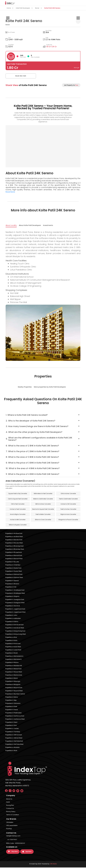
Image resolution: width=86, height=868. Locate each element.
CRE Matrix (10, 823)
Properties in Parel (11, 707)
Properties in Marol (11, 679)
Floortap (9, 829)
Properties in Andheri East (14, 534)
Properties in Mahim (12, 663)
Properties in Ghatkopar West (15, 594)
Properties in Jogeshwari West (15, 613)
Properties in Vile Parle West (14, 745)
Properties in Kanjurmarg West (16, 635)
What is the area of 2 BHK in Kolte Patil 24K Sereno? (32, 446)
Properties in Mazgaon (13, 685)
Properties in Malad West (14, 672)
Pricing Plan (10, 806)
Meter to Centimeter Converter (43, 499)
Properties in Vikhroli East (14, 735)
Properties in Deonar (12, 581)
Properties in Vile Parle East (14, 742)
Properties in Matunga (13, 682)
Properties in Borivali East (14, 556)
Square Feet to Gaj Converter (18, 494)
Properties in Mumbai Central (15, 694)
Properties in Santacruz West (15, 720)
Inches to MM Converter (18, 520)
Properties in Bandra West (14, 543)
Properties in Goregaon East (15, 600)
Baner (37, 8)
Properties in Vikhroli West (14, 738)
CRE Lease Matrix (12, 826)
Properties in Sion (11, 726)
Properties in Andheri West (14, 537)
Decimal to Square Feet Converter (43, 509)
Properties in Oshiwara (13, 704)
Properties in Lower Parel (13, 650)
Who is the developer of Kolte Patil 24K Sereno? (31, 421)
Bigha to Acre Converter (68, 515)
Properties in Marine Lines (14, 676)
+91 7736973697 (12, 840)
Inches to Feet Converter (18, 509)
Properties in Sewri (11, 723)
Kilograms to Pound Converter (68, 520)
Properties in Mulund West (14, 691)
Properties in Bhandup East (14, 547)
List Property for (71, 85)
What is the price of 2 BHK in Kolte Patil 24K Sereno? (33, 451)
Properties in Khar (11, 638)
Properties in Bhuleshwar (14, 553)
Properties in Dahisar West (14, 578)
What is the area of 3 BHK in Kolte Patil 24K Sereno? (32, 457)
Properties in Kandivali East (14, 625)
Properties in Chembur (13, 565)
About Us (9, 800)
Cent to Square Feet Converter (18, 499)
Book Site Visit (17, 76)
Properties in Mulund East (14, 688)
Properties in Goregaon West (15, 603)
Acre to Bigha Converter (18, 515)
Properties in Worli (11, 751)
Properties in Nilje (11, 701)
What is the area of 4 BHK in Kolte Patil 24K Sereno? (33, 468)
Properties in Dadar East (13, 569)
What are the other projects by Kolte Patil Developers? (34, 432)
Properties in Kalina (12, 622)
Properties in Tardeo (12, 729)
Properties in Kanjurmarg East (15, 632)
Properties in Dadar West (14, 572)
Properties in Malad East (13, 669)
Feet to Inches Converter (68, 509)
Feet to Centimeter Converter (68, 499)
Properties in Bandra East (14, 540)
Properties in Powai (12, 710)
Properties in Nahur (12, 698)
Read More (10, 192)
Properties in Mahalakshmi (14, 657)
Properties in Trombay (13, 732)
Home (9, 8)
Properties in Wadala (12, 748)
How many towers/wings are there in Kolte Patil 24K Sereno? (37, 426)
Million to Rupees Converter (18, 525)
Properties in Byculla (12, 562)
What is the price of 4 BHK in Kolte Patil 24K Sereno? (33, 474)
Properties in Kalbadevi (13, 619)
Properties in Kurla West (13, 647)
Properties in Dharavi (12, 584)
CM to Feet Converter (18, 504)
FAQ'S (8, 803)
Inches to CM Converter (68, 504)
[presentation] (8, 18)
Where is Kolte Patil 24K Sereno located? (27, 415)
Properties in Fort (11, 587)
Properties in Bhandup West (15, 550)
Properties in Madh (12, 654)
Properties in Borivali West (14, 559)
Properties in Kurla (11, 641)
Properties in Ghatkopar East (15, 591)
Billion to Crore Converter (43, 520)
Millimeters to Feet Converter (43, 494)
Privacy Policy (11, 812)
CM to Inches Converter (68, 494)
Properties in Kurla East (13, 644)
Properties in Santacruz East (15, 716)
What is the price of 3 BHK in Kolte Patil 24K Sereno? (33, 463)
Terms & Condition (13, 815)
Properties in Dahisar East (14, 575)
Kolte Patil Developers (23, 8)
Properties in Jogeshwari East (15, 609)
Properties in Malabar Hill (14, 666)
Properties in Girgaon (12, 597)
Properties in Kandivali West (15, 628)
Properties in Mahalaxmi (13, 660)
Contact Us (10, 809)
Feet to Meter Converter (43, 515)
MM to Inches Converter (43, 504)
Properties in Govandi (13, 606)
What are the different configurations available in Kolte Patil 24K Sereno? (39, 439)
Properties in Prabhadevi (13, 713)
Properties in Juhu (11, 616)
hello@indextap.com (13, 836)
